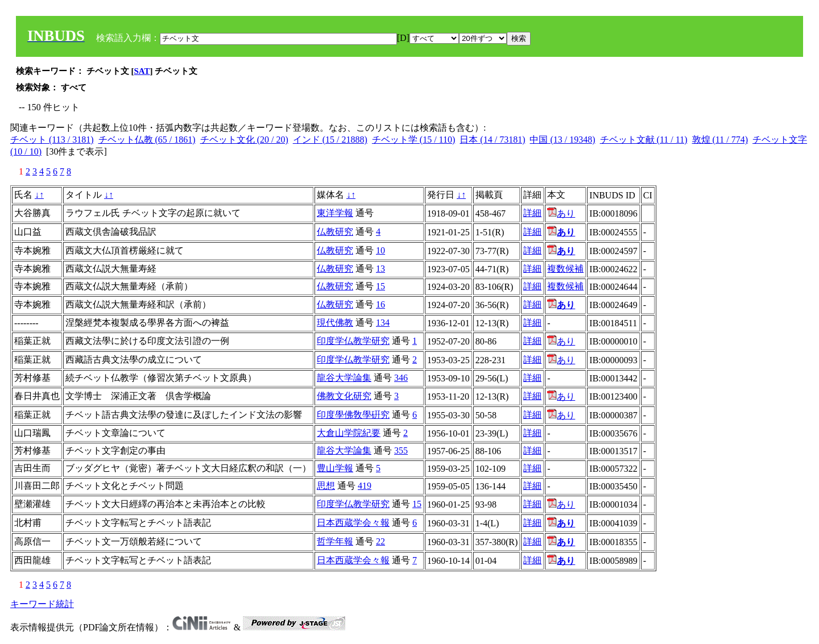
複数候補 (565, 269)
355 (401, 450)
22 (380, 541)
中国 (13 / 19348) (562, 140)
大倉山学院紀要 (349, 433)
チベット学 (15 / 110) (414, 140)
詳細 (532, 213)
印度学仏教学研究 (353, 341)
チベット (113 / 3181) (52, 140)
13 (380, 269)
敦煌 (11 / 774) (720, 140)
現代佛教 (335, 323)
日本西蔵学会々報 (353, 523)
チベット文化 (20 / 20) (244, 140)
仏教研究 (335, 232)
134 (383, 323)
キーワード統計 (42, 604)
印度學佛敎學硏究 (353, 415)
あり (561, 213)
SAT (142, 71)
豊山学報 (335, 468)
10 (380, 250)
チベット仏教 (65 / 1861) (147, 140)
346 (401, 378)
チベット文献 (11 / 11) (644, 140)
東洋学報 (335, 213)
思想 (326, 486)
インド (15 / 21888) (330, 140)
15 (380, 286)
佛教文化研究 (344, 396)
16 (380, 304)
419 (365, 486)
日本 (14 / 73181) (492, 140)
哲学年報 (335, 541)
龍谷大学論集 (344, 378)
